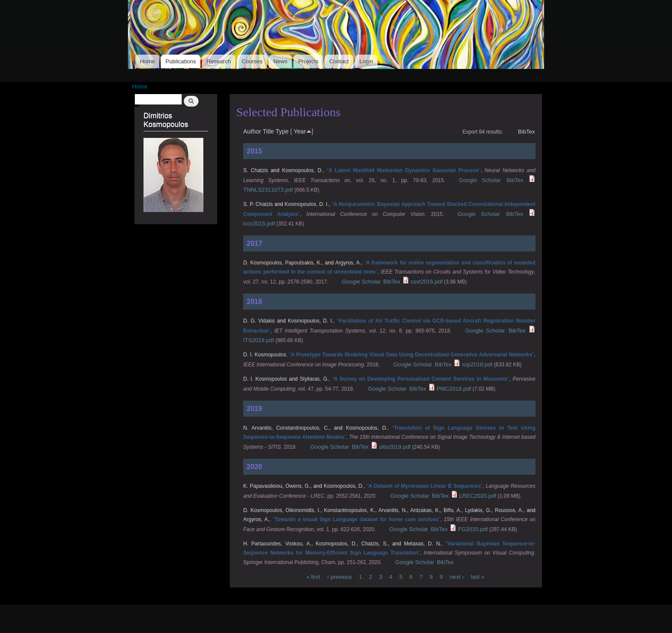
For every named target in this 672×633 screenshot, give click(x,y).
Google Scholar (480, 180)
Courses (252, 61)
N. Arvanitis (257, 428)
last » (478, 577)
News (280, 61)
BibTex (527, 132)
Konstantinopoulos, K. (349, 510)
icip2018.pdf (477, 364)
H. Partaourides (262, 544)
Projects (308, 61)
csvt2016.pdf (427, 282)
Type (282, 131)
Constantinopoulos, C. (303, 428)
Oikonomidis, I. (303, 510)
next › (457, 577)
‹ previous (339, 577)
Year (300, 131)
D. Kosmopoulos (263, 263)
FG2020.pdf (473, 529)
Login (366, 61)
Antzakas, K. (425, 510)
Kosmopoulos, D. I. (307, 204)
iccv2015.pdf (259, 224)
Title (268, 131)
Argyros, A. (348, 263)
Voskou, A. (298, 544)
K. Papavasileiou (263, 486)
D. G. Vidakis (259, 321)
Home (147, 61)
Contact (339, 61)
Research (219, 61)
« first (313, 577)
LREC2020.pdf (478, 496)
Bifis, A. (452, 510)
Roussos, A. (509, 510)
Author (252, 131)
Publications (181, 61)
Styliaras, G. (314, 379)
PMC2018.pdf (454, 389)
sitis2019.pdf (395, 447)
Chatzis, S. (374, 544)
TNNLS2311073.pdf (268, 190)
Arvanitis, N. (393, 510)
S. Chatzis (256, 170)
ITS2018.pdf (259, 340)
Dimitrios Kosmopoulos (166, 120)
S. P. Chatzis (258, 204)
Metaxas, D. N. (423, 544)
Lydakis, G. (478, 510)
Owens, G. (298, 486)
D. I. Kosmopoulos (265, 355)
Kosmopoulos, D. (302, 170)
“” (404, 170)
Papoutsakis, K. (303, 263)
